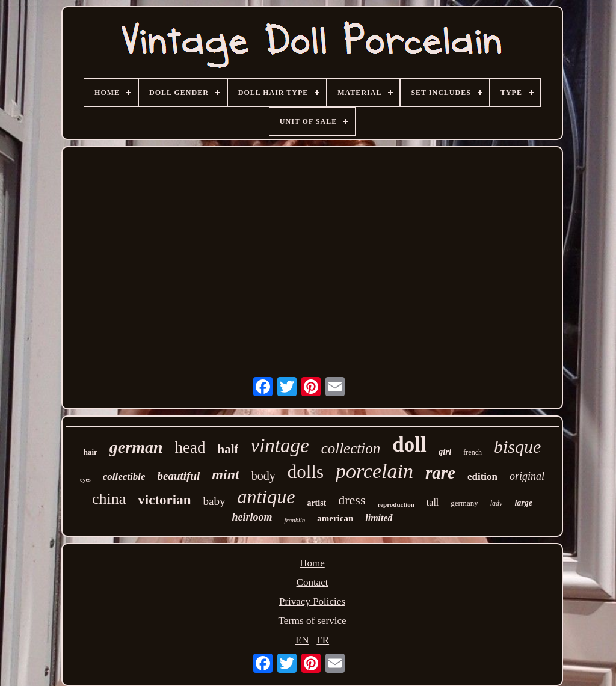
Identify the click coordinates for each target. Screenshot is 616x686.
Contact (313, 582)
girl (445, 452)
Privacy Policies (312, 602)
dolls (306, 472)
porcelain (374, 471)
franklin (294, 520)
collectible (124, 476)
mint (225, 474)
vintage (279, 446)
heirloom (252, 517)
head (190, 447)
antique (266, 497)
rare (440, 473)
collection (351, 448)
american (335, 518)
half (228, 449)
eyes (85, 479)
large (523, 503)
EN (302, 640)
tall (433, 502)
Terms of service (312, 621)
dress (352, 500)
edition (482, 476)
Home (312, 563)
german (136, 447)
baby (214, 501)
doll (409, 445)
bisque (517, 446)
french (473, 452)
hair (91, 452)
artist (316, 503)
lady (497, 503)
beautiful (179, 476)
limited (379, 518)
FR (323, 640)
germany (464, 503)
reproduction (396, 504)
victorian (164, 500)
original (527, 476)
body (263, 476)
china (109, 499)
